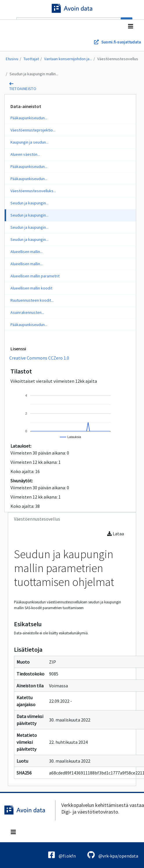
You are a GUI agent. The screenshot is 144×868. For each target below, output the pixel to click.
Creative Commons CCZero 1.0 (39, 358)
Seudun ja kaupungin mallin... (34, 74)
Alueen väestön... (25, 154)
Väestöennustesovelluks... (33, 191)
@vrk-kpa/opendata (113, 855)
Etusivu (12, 59)
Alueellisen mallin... (27, 252)
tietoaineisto (23, 89)
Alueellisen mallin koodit (31, 288)
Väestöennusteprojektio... (33, 130)
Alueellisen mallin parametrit (35, 276)
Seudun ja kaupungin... (29, 203)
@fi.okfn (62, 855)
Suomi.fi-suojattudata (121, 42)
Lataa (116, 534)
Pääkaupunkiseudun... (29, 118)
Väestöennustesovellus (118, 59)
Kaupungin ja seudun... (29, 142)
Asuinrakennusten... (27, 312)
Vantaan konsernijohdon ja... (68, 59)
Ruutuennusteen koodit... (32, 300)
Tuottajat (31, 59)
